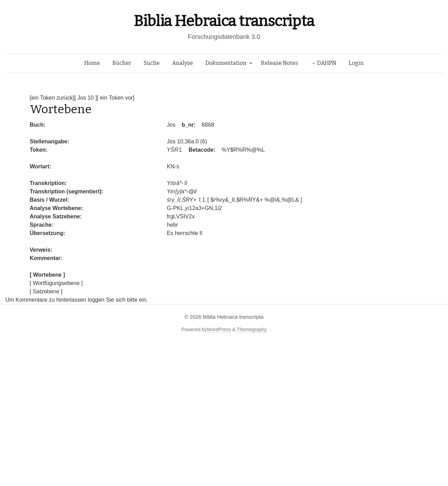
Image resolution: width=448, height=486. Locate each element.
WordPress (219, 329)
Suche (152, 63)
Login (356, 63)
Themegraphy (252, 329)
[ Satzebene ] (46, 291)
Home (92, 63)
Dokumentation (226, 63)
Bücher (122, 63)
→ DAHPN (323, 63)
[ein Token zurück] (52, 98)
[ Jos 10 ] (86, 98)
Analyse (183, 63)
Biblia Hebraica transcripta (224, 21)
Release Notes (280, 63)
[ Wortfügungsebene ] (56, 283)
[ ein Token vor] (116, 98)
